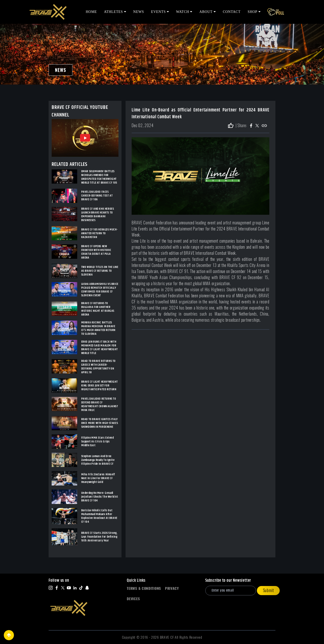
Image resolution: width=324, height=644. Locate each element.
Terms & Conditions (144, 588)
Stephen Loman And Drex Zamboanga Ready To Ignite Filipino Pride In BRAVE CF (98, 460)
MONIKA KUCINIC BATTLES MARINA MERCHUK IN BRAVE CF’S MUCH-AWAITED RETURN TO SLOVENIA (98, 328)
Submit (268, 590)
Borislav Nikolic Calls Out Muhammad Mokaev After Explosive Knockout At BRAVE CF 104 (99, 516)
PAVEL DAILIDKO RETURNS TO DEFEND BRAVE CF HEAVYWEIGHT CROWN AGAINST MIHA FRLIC (100, 404)
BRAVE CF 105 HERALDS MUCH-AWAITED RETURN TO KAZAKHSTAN (99, 233)
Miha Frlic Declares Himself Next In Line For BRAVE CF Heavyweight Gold (98, 478)
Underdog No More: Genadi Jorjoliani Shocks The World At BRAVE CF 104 (100, 497)
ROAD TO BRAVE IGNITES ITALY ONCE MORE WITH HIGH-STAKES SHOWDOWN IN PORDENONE (100, 423)
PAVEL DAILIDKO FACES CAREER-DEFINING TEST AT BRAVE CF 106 (97, 196)
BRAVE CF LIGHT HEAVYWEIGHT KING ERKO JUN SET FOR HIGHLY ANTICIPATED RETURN (100, 386)
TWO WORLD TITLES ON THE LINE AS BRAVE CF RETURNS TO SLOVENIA (100, 271)
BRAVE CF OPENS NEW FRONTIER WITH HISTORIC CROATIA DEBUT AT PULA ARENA (96, 252)
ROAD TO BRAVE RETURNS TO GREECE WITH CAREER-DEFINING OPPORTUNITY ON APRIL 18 (98, 367)
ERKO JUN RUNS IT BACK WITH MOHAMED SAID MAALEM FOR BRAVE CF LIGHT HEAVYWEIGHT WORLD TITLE (100, 347)
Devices (133, 599)
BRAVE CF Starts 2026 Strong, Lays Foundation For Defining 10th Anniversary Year (99, 537)
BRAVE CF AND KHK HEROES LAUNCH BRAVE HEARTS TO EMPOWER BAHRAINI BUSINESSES (98, 214)
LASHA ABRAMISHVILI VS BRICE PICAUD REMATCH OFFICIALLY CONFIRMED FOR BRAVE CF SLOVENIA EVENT (100, 290)
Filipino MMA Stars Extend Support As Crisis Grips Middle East (98, 442)
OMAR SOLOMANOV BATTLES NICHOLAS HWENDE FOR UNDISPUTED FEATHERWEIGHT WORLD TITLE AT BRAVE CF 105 (99, 177)
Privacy (172, 588)
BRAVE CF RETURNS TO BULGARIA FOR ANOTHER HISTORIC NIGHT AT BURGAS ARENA (98, 309)
